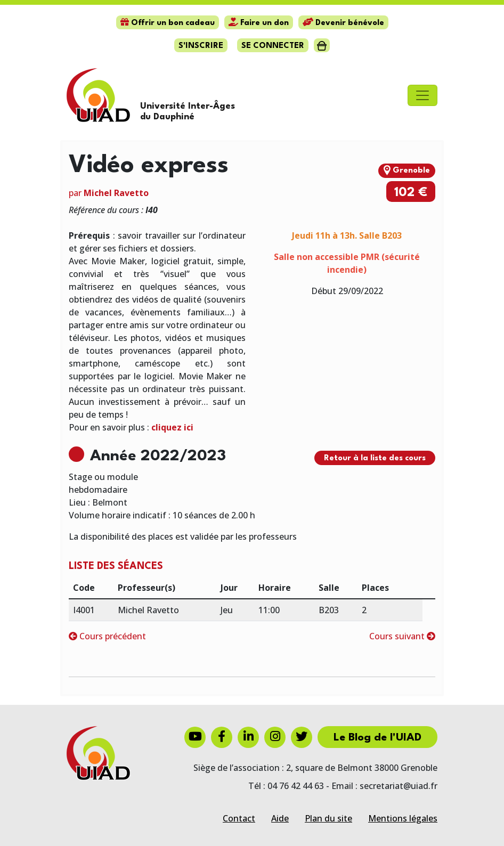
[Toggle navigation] (422, 95)
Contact (239, 818)
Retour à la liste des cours (375, 458)
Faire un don (259, 23)
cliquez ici (172, 427)
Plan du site (328, 818)
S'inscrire (201, 46)
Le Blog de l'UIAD (377, 738)
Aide (280, 818)
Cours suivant (402, 636)
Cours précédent (107, 636)
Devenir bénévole (343, 23)
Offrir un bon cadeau (168, 23)
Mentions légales (403, 818)
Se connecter (273, 46)
